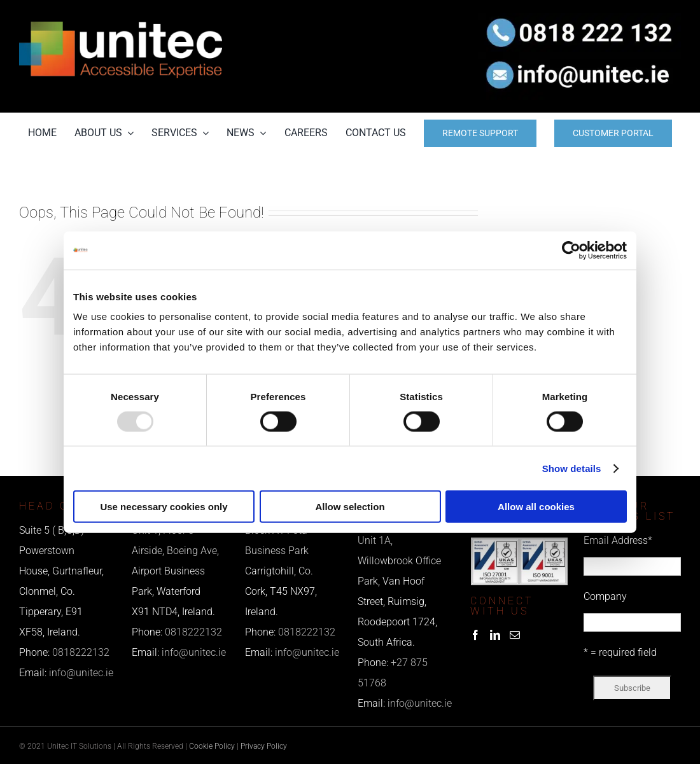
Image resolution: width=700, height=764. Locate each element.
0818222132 (81, 652)
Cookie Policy (212, 746)
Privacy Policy (264, 746)
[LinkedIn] (495, 635)
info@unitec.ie (81, 673)
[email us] (579, 56)
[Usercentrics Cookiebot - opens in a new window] (571, 250)
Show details (572, 468)
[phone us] (579, 17)
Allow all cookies (536, 507)
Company (605, 596)
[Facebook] (475, 635)
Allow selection (350, 507)
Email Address (618, 540)
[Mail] (515, 635)
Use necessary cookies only (164, 507)
